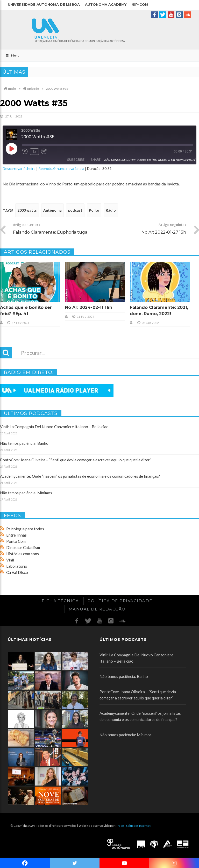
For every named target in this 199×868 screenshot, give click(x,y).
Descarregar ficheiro (19, 168)
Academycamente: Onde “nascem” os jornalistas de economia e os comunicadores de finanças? (80, 476)
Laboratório (17, 566)
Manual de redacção (97, 609)
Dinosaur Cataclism (23, 547)
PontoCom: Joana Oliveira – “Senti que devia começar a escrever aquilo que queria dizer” (76, 460)
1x (34, 152)
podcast (75, 210)
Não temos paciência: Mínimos (26, 493)
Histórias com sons (23, 554)
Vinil (10, 560)
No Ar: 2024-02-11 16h (89, 307)
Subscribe (76, 160)
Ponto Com (16, 541)
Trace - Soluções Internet (133, 826)
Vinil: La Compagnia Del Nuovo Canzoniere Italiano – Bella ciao (54, 427)
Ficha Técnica (60, 601)
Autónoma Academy (106, 4)
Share (96, 160)
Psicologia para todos (25, 529)
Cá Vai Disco (17, 572)
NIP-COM (140, 4)
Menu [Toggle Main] (12, 55)
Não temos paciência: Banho (24, 443)
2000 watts (27, 210)
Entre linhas (16, 535)
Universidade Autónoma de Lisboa (44, 4)
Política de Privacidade (120, 601)
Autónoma (52, 210)
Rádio (111, 210)
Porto (94, 210)
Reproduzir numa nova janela (61, 168)
